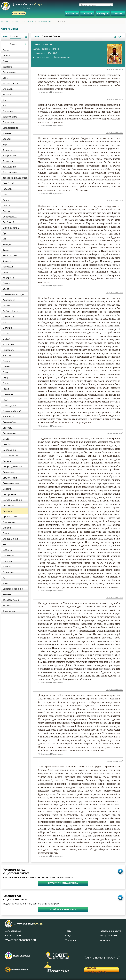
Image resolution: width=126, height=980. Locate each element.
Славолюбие (10, 450)
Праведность (10, 406)
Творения (118, 14)
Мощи (6, 333)
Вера (5, 145)
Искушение (9, 278)
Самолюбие (9, 422)
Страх (6, 533)
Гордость (7, 189)
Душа (6, 233)
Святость (7, 428)
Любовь (7, 306)
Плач (5, 372)
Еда (4, 239)
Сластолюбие (10, 456)
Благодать (8, 89)
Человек (7, 594)
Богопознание (10, 117)
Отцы (68, 936)
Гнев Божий (8, 183)
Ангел (6, 50)
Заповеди (8, 267)
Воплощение (9, 167)
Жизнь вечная (10, 256)
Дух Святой (8, 222)
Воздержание (10, 156)
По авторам (103, 14)
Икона (6, 272)
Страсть (7, 528)
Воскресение (10, 172)
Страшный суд (10, 539)
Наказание (8, 345)
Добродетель (10, 217)
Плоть (6, 378)
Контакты (104, 940)
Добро (6, 211)
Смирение (8, 472)
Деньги (6, 206)
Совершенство (11, 483)
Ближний (7, 95)
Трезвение (8, 556)
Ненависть (8, 350)
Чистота (7, 606)
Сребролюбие (10, 517)
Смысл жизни (10, 478)
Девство (7, 200)
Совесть (7, 489)
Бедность (7, 67)
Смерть (7, 461)
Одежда (7, 361)
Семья (6, 439)
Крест (6, 289)
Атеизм (6, 56)
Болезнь (7, 133)
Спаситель (8, 511)
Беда (5, 61)
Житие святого (42, 57)
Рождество (8, 417)
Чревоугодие (9, 611)
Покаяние (8, 395)
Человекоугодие (11, 600)
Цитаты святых (27, 6)
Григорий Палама (44, 22)
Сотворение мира (12, 500)
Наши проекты (19, 13)
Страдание (9, 522)
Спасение (8, 506)
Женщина (8, 245)
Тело (5, 544)
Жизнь (6, 250)
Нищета (7, 356)
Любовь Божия (10, 311)
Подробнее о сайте (110, 931)
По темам (87, 14)
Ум (4, 578)
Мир (5, 322)
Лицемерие (9, 300)
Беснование (9, 72)
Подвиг (6, 383)
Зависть (7, 261)
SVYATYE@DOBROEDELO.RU (20, 940)
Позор (6, 389)
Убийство (7, 567)
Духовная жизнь (11, 228)
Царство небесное (13, 589)
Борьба (7, 139)
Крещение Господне (13, 295)
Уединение (8, 572)
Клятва (6, 283)
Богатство (8, 111)
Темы (68, 931)
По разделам (72, 14)
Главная (4, 22)
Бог (4, 106)
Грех (5, 195)
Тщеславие (8, 561)
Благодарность (11, 83)
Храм (5, 583)
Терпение (8, 550)
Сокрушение (9, 495)
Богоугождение (10, 128)
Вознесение (9, 161)
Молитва (7, 328)
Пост (5, 400)
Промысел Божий (12, 411)
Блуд (5, 100)
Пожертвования (108, 936)
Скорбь (7, 445)
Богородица (9, 122)
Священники (9, 433)
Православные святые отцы (22, 22)
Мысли (6, 339)
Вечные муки (9, 150)
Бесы (5, 78)
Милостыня (8, 317)
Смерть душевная (12, 467)
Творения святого (62, 57)
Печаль (6, 367)
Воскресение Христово (15, 178)
